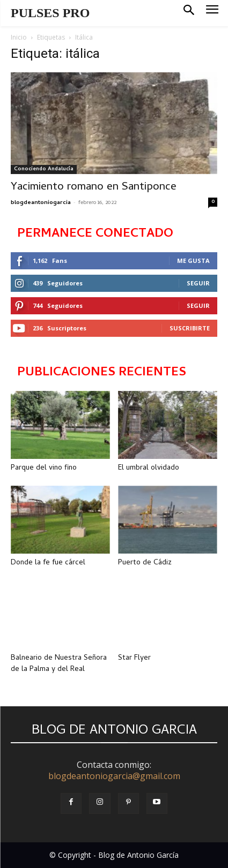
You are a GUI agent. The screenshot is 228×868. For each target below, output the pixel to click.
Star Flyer (134, 658)
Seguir (198, 283)
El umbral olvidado (149, 468)
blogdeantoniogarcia (41, 203)
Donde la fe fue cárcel (48, 563)
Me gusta (193, 261)
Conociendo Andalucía (44, 169)
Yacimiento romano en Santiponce (94, 187)
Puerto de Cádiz (145, 563)
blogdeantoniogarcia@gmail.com (114, 776)
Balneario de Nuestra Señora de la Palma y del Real (59, 664)
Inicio (19, 37)
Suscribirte (190, 328)
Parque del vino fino (44, 468)
